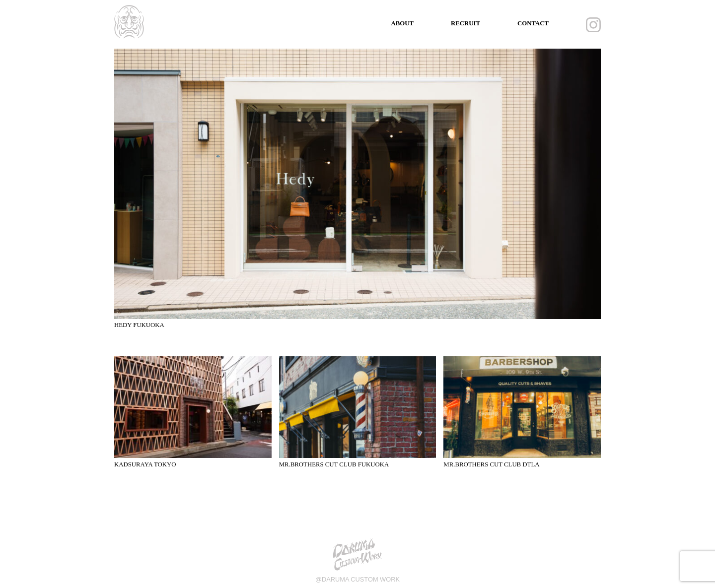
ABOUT (402, 23)
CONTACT (533, 23)
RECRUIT (465, 23)
